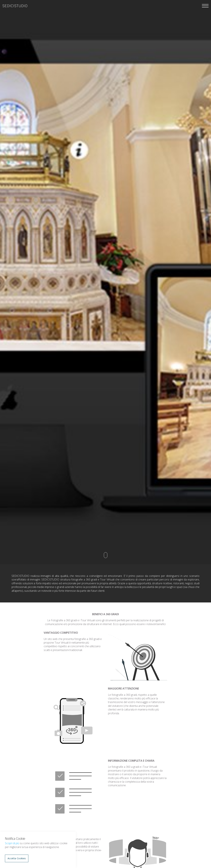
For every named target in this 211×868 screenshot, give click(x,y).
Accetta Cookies (17, 858)
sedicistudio (15, 6)
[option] (105, 282)
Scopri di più (12, 843)
